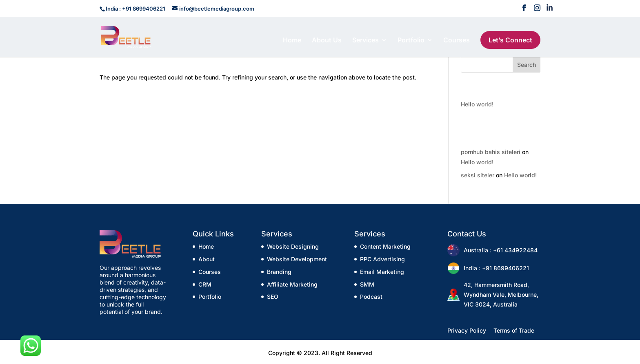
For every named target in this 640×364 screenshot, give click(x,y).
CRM (205, 284)
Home (292, 41)
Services (366, 41)
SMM (367, 284)
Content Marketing (385, 246)
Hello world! (477, 104)
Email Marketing (382, 272)
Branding (279, 272)
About (207, 259)
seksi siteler (478, 175)
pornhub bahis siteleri (491, 152)
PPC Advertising (382, 259)
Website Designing (293, 246)
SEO (273, 297)
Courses (457, 41)
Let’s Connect (510, 40)
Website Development (297, 259)
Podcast (371, 297)
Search (527, 65)
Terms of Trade (514, 330)
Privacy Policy (467, 330)
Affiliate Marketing (292, 284)
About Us (327, 41)
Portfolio (411, 41)
